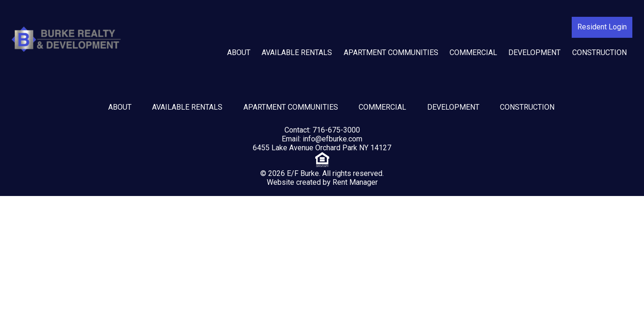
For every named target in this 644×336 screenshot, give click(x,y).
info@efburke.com (332, 139)
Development (534, 52)
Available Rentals (297, 52)
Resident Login (602, 27)
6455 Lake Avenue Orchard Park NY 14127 (322, 148)
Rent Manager (355, 182)
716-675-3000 (336, 130)
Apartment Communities (391, 52)
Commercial (473, 52)
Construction (599, 52)
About (239, 52)
